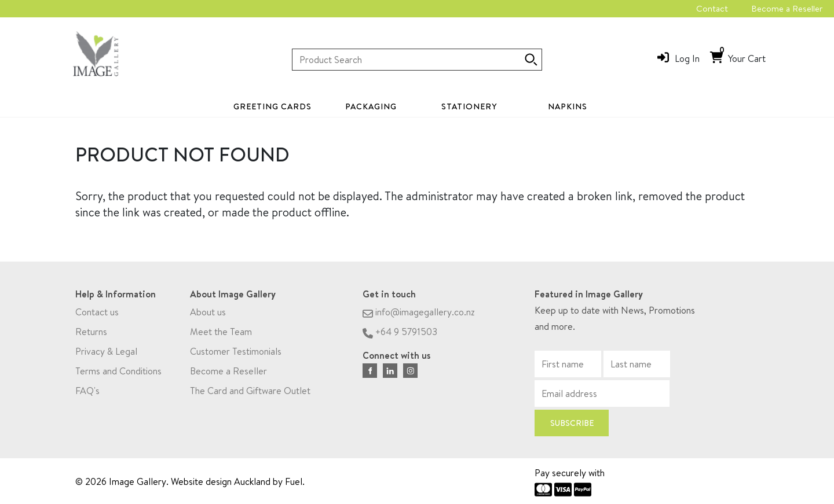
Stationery (469, 106)
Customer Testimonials (236, 355)
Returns (91, 335)
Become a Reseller (787, 8)
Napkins (568, 106)
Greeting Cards (272, 106)
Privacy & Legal (106, 355)
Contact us (97, 315)
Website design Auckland (221, 481)
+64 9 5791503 (400, 335)
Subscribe (572, 426)
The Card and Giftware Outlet (250, 394)
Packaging (371, 106)
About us (208, 315)
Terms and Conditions (118, 374)
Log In (687, 58)
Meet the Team (221, 335)
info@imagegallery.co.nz (419, 315)
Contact (712, 8)
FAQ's (87, 394)
